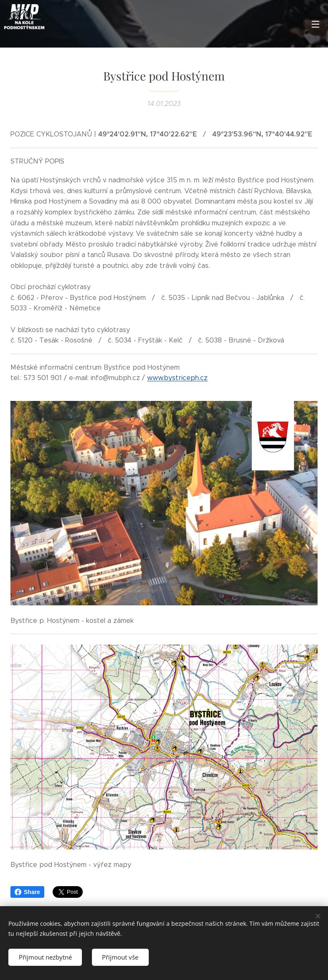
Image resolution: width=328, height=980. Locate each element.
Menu (315, 24)
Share (27, 892)
